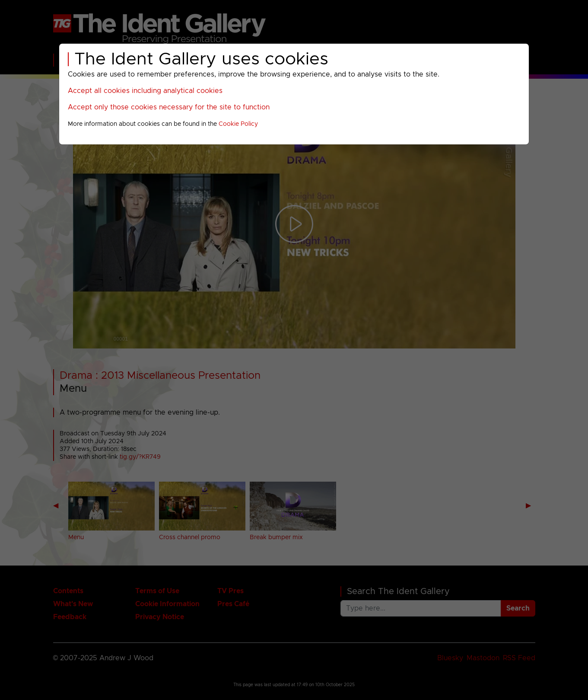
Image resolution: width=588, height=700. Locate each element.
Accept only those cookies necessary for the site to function (169, 107)
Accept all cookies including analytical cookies (145, 91)
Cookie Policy (238, 124)
